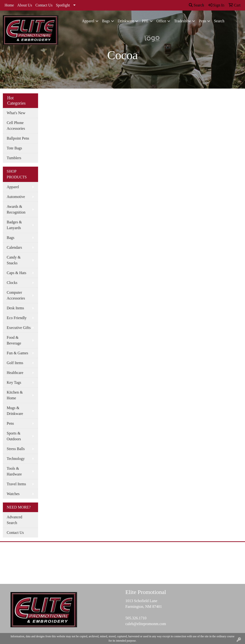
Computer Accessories (16, 295)
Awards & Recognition (16, 209)
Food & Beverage (14, 340)
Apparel (88, 21)
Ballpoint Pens (18, 138)
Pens (202, 21)
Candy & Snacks (14, 260)
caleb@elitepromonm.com (146, 624)
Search (196, 5)
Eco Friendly (17, 318)
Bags (106, 21)
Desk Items (15, 308)
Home (9, 5)
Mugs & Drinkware (15, 411)
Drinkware (126, 21)
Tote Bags (14, 148)
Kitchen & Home (15, 395)
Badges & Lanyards (14, 225)
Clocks (12, 283)
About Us (25, 5)
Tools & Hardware (14, 471)
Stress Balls (16, 449)
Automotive (16, 197)
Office (161, 21)
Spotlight (63, 5)
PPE (145, 21)
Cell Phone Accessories (16, 126)
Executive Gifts (19, 328)
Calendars (14, 247)
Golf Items (15, 363)
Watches (13, 494)
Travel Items (16, 484)
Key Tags (14, 382)
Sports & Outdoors (14, 436)
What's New (16, 113)
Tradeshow (182, 21)
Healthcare (15, 373)
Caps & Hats (17, 273)
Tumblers (14, 158)
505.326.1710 (136, 618)
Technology (16, 459)
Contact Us (44, 5)
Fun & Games (17, 353)
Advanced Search (14, 520)
